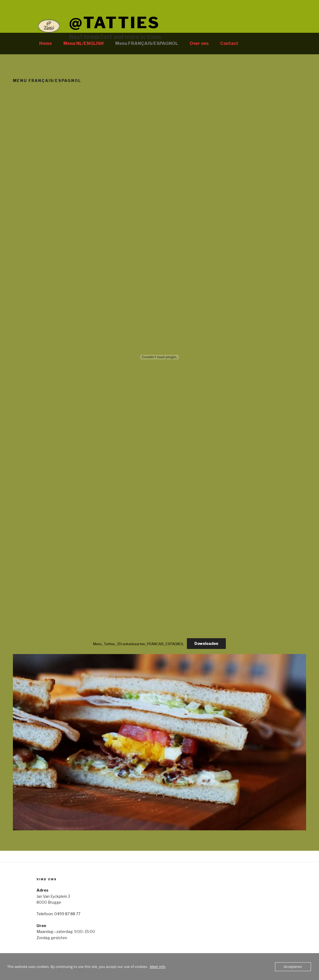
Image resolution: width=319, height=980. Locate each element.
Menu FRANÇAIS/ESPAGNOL (147, 43)
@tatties (115, 23)
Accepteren (293, 967)
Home (46, 43)
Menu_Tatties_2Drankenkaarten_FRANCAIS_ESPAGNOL (139, 644)
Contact (229, 43)
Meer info (158, 967)
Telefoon (45, 914)
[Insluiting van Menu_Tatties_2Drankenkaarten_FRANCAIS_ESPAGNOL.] (160, 357)
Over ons (199, 43)
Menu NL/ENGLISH (84, 43)
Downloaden (206, 643)
